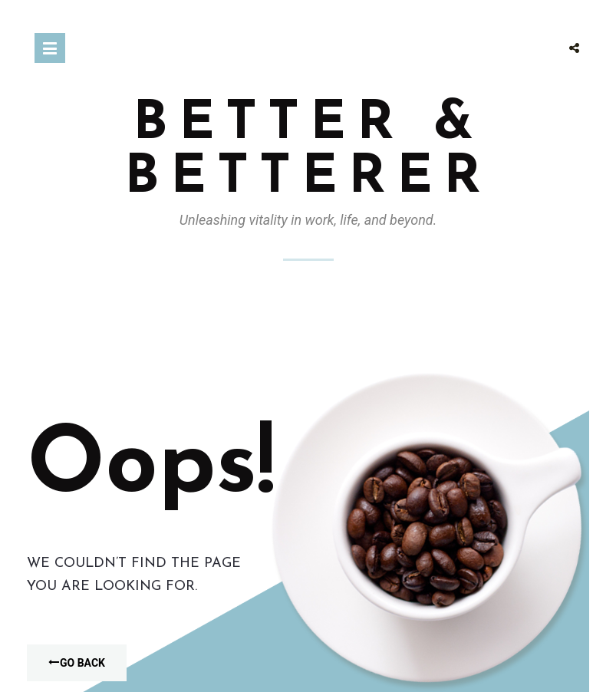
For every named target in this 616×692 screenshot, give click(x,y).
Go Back (77, 663)
